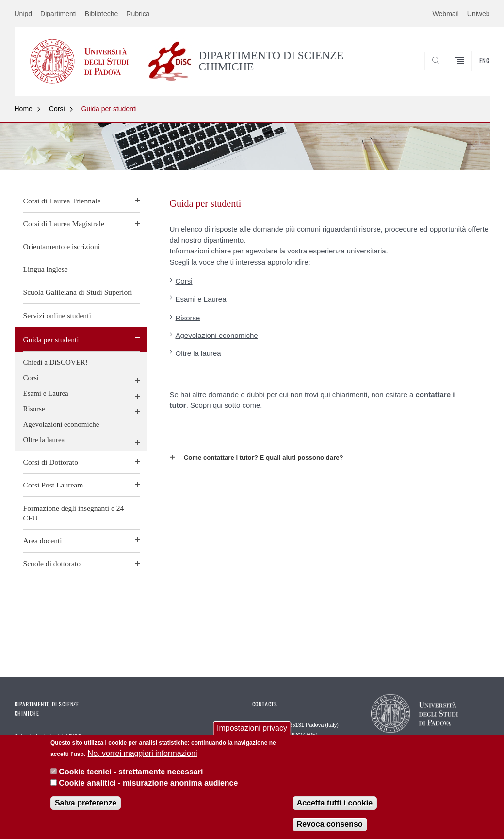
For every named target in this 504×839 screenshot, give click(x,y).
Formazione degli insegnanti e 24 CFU (74, 513)
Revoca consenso (330, 824)
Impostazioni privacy (252, 728)
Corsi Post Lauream (53, 485)
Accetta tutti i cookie (335, 803)
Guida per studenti (109, 109)
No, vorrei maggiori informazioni (143, 753)
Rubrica (138, 14)
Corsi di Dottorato (51, 462)
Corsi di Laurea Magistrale (64, 224)
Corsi (57, 109)
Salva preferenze (86, 803)
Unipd (24, 14)
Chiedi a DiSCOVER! (56, 362)
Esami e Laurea (46, 393)
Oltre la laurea (44, 440)
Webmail (446, 14)
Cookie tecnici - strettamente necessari (131, 772)
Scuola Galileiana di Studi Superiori (78, 292)
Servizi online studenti (57, 315)
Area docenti (43, 541)
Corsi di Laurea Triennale (62, 201)
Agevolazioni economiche (61, 424)
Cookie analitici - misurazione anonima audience (148, 783)
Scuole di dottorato (52, 563)
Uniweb (479, 14)
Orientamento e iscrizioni (62, 246)
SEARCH (449, 72)
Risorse (34, 409)
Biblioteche (102, 14)
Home (24, 109)
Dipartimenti (58, 14)
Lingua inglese (46, 269)
